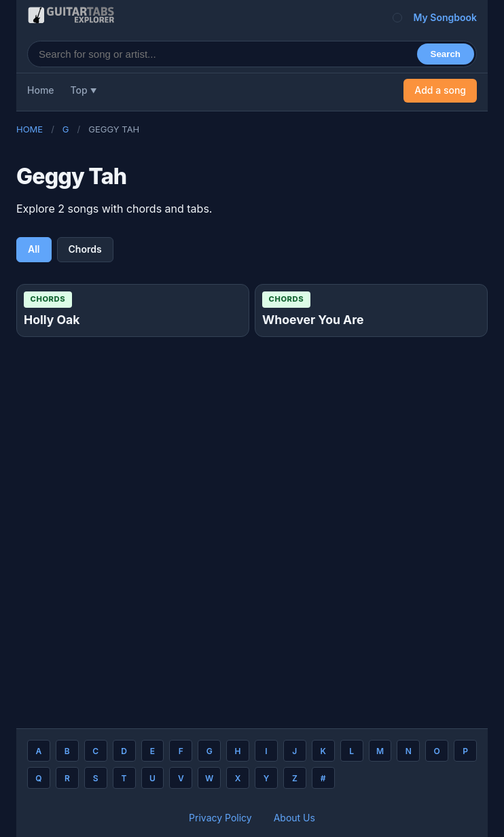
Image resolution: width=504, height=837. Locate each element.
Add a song (440, 90)
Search (446, 54)
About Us (294, 818)
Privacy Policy (220, 818)
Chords (85, 249)
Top (79, 90)
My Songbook (445, 17)
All (34, 249)
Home (41, 90)
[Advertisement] (252, 527)
